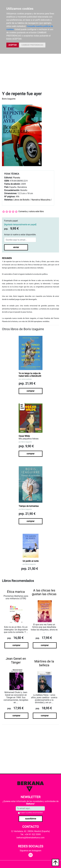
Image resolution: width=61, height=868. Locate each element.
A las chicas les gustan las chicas (44, 592)
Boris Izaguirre (9, 99)
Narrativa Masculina (41, 200)
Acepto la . (32, 813)
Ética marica (16, 592)
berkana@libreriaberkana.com (31, 838)
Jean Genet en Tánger (16, 661)
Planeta (17, 178)
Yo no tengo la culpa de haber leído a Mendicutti (30, 375)
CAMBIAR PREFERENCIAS (32, 45)
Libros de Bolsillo (22, 200)
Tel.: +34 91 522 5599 (31, 834)
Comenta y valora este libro (31, 211)
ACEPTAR (13, 45)
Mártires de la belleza (44, 663)
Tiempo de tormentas (29, 506)
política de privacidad (35, 813)
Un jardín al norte (31, 561)
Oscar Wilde (24, 436)
